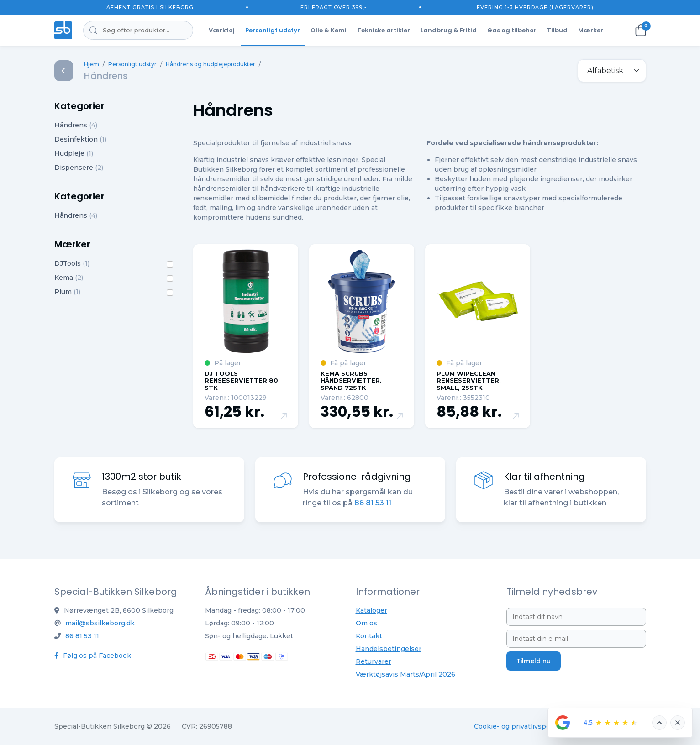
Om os (366, 623)
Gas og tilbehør (512, 30)
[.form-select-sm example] (612, 71)
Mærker (591, 30)
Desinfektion (80, 139)
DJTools (72, 263)
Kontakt (369, 636)
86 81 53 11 (373, 503)
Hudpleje (74, 153)
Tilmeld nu (534, 661)
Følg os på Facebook (93, 656)
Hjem (92, 64)
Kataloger (371, 610)
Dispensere (79, 168)
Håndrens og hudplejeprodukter (211, 64)
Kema (69, 278)
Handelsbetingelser (389, 649)
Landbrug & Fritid (449, 30)
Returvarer (374, 661)
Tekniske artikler (384, 30)
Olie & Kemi (329, 30)
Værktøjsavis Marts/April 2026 (405, 674)
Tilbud (557, 30)
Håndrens (76, 125)
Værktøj (222, 30)
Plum (67, 292)
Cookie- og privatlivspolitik (518, 726)
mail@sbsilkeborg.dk (100, 623)
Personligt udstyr (273, 30)
